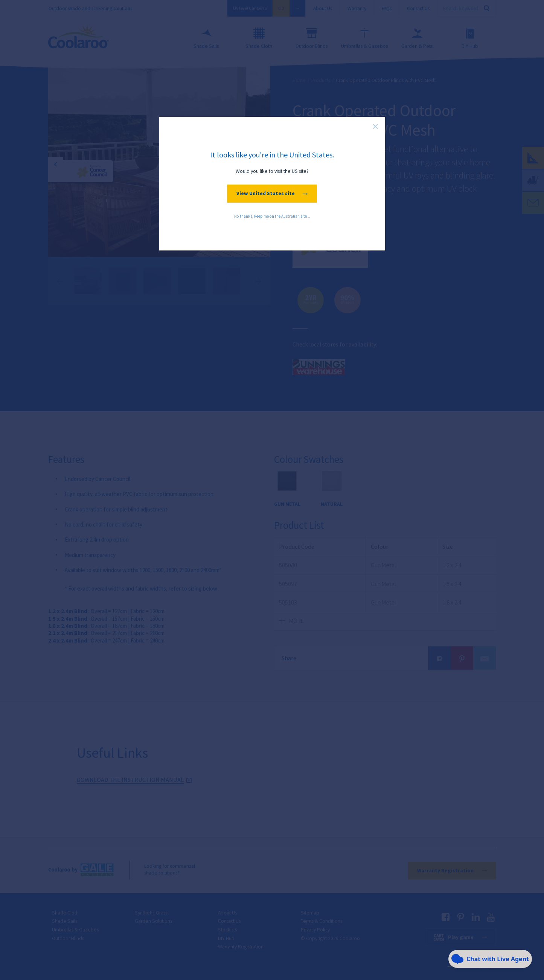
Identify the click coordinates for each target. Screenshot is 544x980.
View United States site (272, 193)
